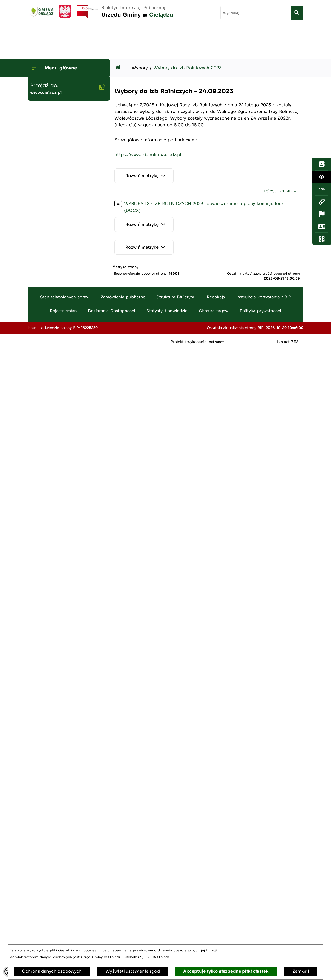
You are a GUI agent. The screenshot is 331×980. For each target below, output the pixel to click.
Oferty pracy (45, 388)
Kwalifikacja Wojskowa (56, 919)
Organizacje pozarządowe (59, 781)
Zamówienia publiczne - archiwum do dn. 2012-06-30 (63, 263)
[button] (101, 73)
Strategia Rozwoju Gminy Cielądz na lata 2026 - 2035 (62, 180)
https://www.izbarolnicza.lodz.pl (148, 121)
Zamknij (301, 971)
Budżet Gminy (47, 118)
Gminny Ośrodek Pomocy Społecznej (59, 305)
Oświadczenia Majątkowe (59, 225)
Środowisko (44, 147)
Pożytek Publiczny (51, 373)
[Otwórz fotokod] (322, 124)
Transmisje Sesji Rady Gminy (63, 103)
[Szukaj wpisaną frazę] (297, 13)
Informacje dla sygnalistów (61, 890)
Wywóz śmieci (47, 359)
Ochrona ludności (51, 905)
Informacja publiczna (54, 795)
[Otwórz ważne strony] (322, 99)
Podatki (40, 323)
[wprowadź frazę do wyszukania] (256, 13)
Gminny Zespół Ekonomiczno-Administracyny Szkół (64, 284)
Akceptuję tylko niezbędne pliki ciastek (226, 971)
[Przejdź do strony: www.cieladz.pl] (322, 87)
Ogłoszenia (44, 132)
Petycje (40, 825)
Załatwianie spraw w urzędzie (63, 751)
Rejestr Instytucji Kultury (59, 432)
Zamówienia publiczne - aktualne (58, 242)
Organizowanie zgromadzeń (61, 766)
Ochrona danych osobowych (52, 971)
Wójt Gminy (45, 73)
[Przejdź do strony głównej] (100, 12)
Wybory (40, 447)
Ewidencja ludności (53, 403)
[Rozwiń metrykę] (144, 142)
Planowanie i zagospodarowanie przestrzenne (52, 204)
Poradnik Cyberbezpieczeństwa (55, 872)
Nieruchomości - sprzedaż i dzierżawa (61, 341)
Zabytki (40, 854)
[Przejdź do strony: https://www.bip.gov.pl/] (322, 74)
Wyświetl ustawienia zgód (133, 971)
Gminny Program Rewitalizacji (64, 162)
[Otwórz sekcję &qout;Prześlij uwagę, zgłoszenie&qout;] (322, 112)
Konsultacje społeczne (56, 810)
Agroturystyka (47, 418)
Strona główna (47, 59)
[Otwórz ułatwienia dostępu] (322, 62)
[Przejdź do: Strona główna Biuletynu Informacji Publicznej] (119, 34)
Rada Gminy (45, 88)
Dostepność (45, 839)
